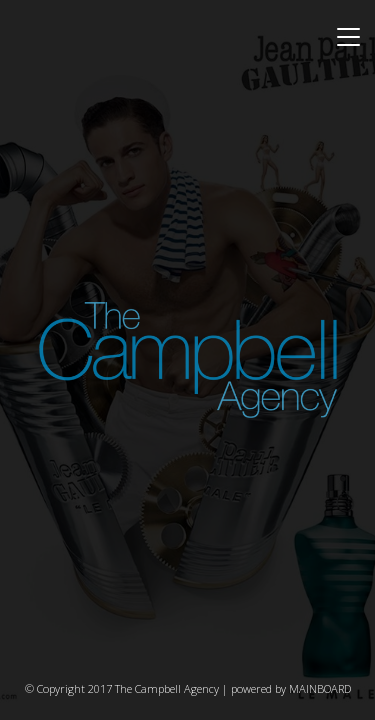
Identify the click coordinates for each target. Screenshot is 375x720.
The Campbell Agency (188, 360)
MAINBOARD (320, 688)
